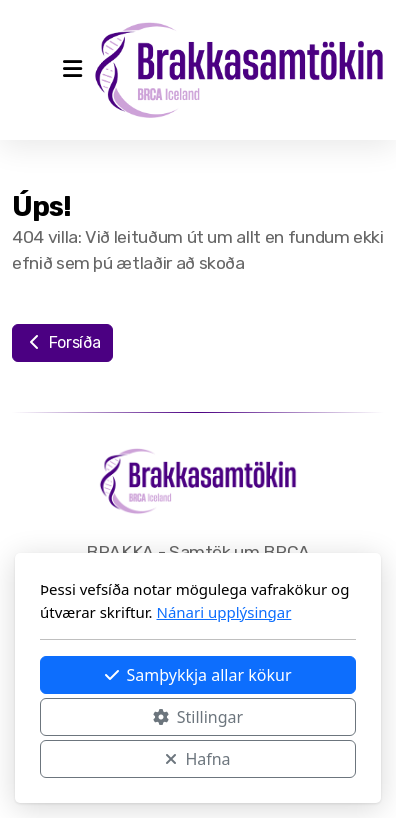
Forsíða (62, 342)
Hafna (197, 759)
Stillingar (198, 717)
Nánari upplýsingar (224, 612)
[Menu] (72, 70)
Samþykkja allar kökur (198, 675)
